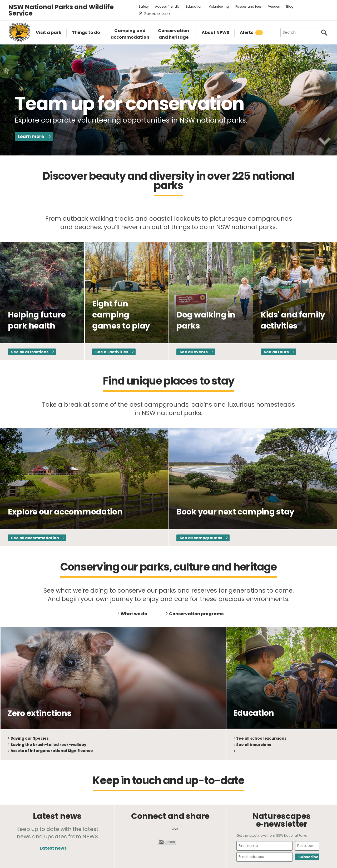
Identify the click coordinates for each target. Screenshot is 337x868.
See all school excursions (261, 738)
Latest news (53, 848)
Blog (290, 6)
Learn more (31, 137)
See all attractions (30, 352)
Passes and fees (249, 6)
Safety (144, 6)
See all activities (112, 352)
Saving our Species (30, 738)
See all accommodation (35, 538)
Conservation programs (196, 614)
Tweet (174, 829)
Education (194, 6)
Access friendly (167, 6)
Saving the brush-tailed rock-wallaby (48, 745)
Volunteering (219, 6)
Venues (274, 6)
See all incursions (254, 745)
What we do (134, 614)
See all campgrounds (201, 538)
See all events (194, 352)
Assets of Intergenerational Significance (52, 751)
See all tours (276, 352)
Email (170, 842)
